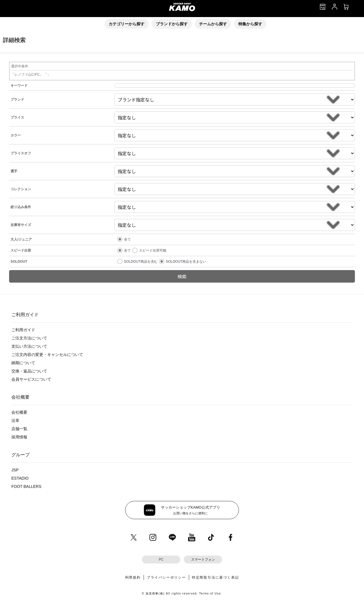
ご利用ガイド (23, 330)
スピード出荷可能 (153, 250)
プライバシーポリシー (166, 577)
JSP (15, 470)
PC (161, 560)
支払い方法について (29, 346)
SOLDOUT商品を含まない (186, 262)
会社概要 (19, 412)
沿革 (15, 420)
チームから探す (213, 24)
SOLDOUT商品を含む (141, 262)
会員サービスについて (31, 379)
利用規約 (133, 577)
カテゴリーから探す (127, 24)
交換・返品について (29, 371)
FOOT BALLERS (26, 486)
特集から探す (250, 24)
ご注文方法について (29, 338)
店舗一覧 (19, 429)
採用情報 (19, 437)
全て (127, 239)
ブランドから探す (172, 24)
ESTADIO (20, 478)
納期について (23, 363)
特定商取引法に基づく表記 (216, 577)
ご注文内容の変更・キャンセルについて (47, 355)
